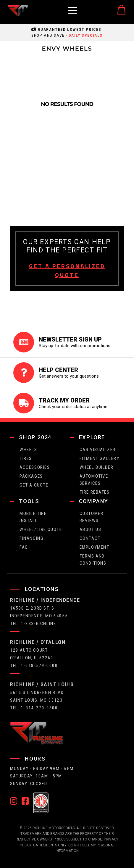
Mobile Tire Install (33, 517)
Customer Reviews (92, 517)
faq (24, 547)
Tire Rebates (95, 492)
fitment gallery (100, 458)
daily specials (86, 35)
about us (91, 529)
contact (90, 538)
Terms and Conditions (93, 560)
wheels (28, 450)
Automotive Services (94, 480)
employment (95, 547)
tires (26, 458)
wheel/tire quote (41, 529)
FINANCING (32, 538)
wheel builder (97, 467)
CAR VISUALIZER (98, 450)
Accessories (35, 467)
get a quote (34, 485)
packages (31, 476)
